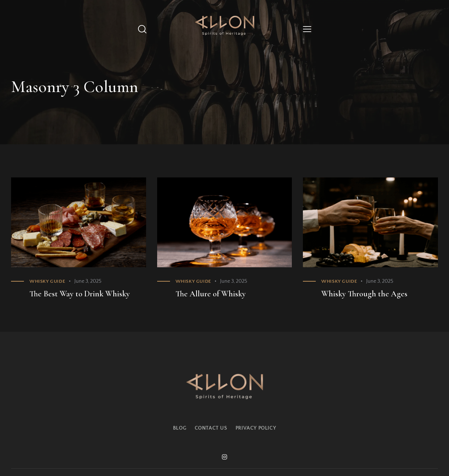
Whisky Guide (47, 281)
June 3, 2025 (88, 281)
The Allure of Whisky (211, 294)
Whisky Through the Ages (364, 294)
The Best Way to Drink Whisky (80, 294)
